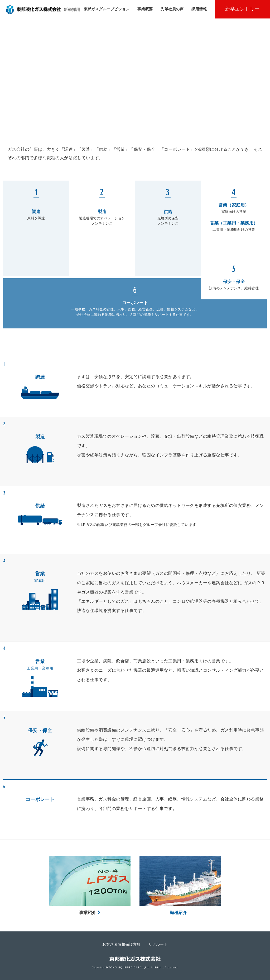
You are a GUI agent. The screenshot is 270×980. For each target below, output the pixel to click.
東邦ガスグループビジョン (107, 9)
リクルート (158, 944)
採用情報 (199, 9)
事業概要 (145, 9)
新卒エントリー (242, 9)
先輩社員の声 (172, 9)
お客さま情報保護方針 (121, 944)
